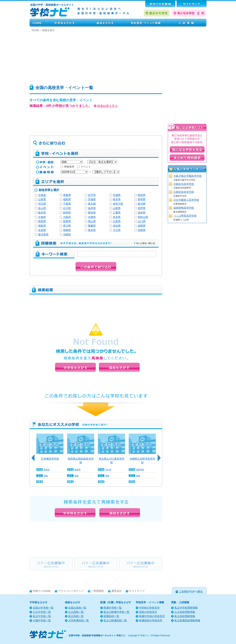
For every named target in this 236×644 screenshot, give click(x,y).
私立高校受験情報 (185, 616)
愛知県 (92, 213)
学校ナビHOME (42, 591)
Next (160, 460)
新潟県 (142, 204)
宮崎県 (142, 230)
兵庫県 (92, 217)
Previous (34, 460)
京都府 (42, 217)
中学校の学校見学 (149, 608)
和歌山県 (143, 217)
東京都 (92, 204)
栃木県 (117, 199)
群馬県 (142, 199)
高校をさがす (105, 23)
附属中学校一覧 (113, 608)
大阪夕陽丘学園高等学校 (188, 176)
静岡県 (67, 213)
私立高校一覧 (76, 616)
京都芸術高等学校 (184, 192)
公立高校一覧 (76, 612)
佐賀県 (42, 230)
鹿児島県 (43, 235)
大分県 (117, 230)
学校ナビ (145, 636)
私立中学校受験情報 (186, 608)
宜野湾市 (140, 470)
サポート (192, 4)
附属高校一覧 (111, 616)
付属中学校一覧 (42, 620)
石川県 (67, 208)
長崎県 (67, 230)
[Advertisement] (118, 57)
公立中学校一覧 (42, 612)
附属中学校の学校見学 (152, 616)
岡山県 (92, 221)
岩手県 (92, 195)
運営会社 (117, 591)
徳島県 (42, 226)
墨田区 (47, 470)
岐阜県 (42, 213)
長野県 (142, 208)
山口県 (142, 221)
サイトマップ (137, 591)
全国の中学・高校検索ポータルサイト (52, 5)
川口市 (108, 470)
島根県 (67, 221)
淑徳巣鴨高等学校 (184, 208)
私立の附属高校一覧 (115, 620)
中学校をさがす (65, 23)
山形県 (42, 199)
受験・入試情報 (186, 23)
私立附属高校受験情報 (187, 620)
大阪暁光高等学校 (184, 184)
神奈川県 (118, 204)
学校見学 (67, 167)
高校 (46, 476)
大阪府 (67, 217)
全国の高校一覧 (77, 608)
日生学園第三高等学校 (186, 200)
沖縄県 (67, 235)
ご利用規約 (98, 591)
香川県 (67, 226)
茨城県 (92, 199)
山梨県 (117, 208)
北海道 (42, 195)
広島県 (117, 221)
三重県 (117, 213)
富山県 (42, 208)
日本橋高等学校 (50, 459)
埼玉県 (42, 204)
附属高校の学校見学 (151, 620)
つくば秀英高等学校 (185, 216)
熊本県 (92, 230)
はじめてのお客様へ (160, 4)
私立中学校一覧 (42, 616)
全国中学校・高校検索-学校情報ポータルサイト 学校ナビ (97, 636)
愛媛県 (92, 226)
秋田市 (78, 470)
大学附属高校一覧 (79, 620)
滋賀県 (142, 213)
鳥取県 (42, 221)
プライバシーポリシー (71, 591)
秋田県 (142, 195)
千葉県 (67, 204)
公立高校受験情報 (185, 612)
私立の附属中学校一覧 (117, 612)
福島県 (67, 199)
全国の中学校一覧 (43, 608)
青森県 (67, 195)
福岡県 (142, 226)
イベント (84, 167)
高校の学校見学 (148, 612)
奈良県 (117, 217)
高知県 (117, 226)
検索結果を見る (106, 106)
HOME (37, 23)
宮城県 (117, 195)
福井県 (92, 208)
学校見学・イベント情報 (146, 23)
